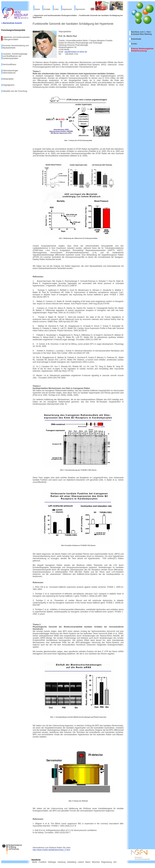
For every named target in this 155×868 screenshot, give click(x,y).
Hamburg (62, 862)
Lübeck (81, 862)
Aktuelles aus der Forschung (15, 91)
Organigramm (9, 85)
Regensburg (106, 862)
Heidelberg (72, 862)
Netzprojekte (8, 79)
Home (37, 9)
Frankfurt (43, 862)
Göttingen (52, 862)
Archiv (134, 44)
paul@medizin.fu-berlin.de (76, 52)
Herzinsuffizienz (9, 64)
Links (56, 9)
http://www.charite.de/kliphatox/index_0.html (51, 850)
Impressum (67, 9)
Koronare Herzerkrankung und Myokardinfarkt (16, 47)
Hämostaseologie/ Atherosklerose (10, 72)
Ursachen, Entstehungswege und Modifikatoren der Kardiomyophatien (15, 56)
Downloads (136, 39)
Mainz (88, 862)
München (96, 862)
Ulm (115, 862)
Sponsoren (80, 9)
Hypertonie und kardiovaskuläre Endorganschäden (16, 38)
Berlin (35, 862)
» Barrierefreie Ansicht (12, 23)
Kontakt (47, 9)
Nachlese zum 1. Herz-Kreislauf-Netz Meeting (141, 33)
